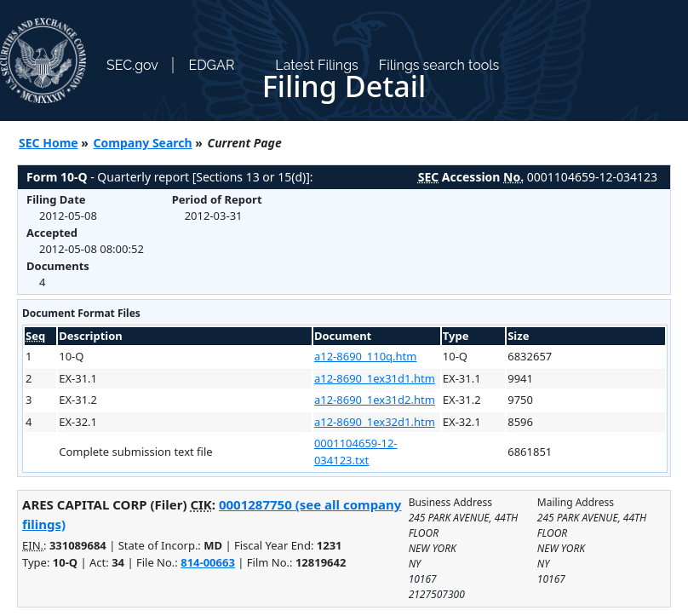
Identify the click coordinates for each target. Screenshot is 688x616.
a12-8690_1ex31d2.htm (375, 400)
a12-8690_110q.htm (366, 356)
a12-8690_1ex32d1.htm (375, 422)
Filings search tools (439, 65)
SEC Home (49, 143)
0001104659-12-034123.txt (356, 452)
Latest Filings (316, 65)
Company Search (143, 143)
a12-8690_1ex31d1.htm (375, 378)
